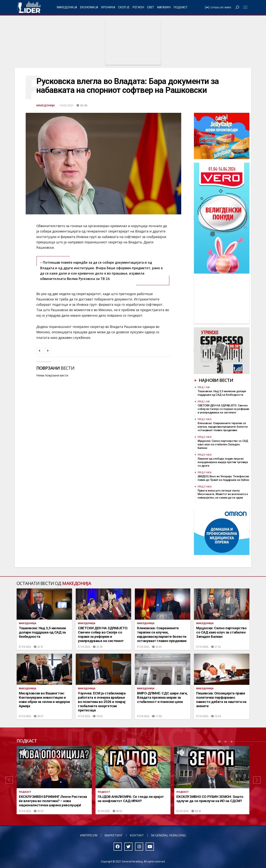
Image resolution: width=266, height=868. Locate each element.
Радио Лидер (29, 7)
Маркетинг (114, 835)
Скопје (124, 7)
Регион (138, 7)
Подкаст (180, 7)
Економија (89, 7)
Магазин (164, 7)
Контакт (137, 835)
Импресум (89, 835)
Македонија (67, 7)
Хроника (108, 7)
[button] (9, 780)
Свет (151, 7)
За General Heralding (168, 835)
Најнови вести (216, 380)
